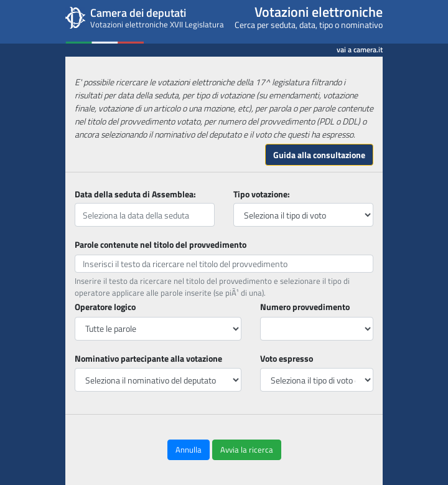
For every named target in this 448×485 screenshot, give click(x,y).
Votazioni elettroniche (319, 12)
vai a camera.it (360, 48)
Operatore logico (105, 307)
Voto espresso (287, 358)
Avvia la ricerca (247, 450)
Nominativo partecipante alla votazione (148, 358)
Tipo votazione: (262, 194)
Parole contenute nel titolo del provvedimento (161, 244)
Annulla (189, 450)
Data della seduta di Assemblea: (135, 194)
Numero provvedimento (305, 307)
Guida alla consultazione (319, 155)
